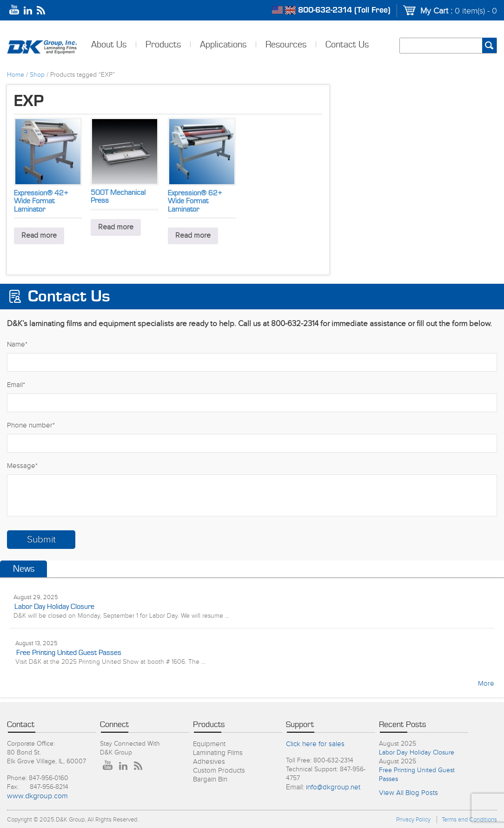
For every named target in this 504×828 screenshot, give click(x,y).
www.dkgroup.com (37, 796)
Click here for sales (315, 744)
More (486, 684)
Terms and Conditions (469, 820)
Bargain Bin (210, 779)
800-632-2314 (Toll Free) (344, 10)
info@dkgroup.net (333, 787)
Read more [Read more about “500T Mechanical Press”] (116, 227)
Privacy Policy (413, 820)
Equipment (209, 744)
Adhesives (209, 762)
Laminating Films (218, 753)
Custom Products (219, 771)
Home (16, 75)
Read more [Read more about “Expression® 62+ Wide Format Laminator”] (193, 236)
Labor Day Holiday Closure (54, 607)
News (24, 569)
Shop (37, 75)
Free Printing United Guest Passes (69, 653)
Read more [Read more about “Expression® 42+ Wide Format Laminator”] (39, 236)
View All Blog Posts (408, 793)
